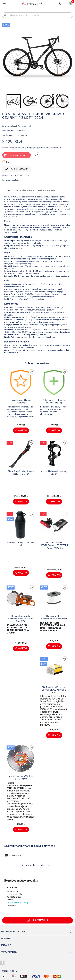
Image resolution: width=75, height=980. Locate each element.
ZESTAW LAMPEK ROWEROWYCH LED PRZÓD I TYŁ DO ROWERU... (54, 545)
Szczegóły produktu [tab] (24, 190)
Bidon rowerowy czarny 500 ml (21, 544)
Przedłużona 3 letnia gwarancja (21, 401)
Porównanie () (37, 920)
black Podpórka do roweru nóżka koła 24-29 (21, 473)
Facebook (2, 963)
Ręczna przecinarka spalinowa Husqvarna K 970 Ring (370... (21, 619)
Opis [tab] (8, 190)
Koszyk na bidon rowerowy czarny (54, 473)
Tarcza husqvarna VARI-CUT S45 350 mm (21, 777)
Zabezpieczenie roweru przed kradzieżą (54, 401)
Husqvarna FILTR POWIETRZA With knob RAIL (54, 617)
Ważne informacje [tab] (47, 190)
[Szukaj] (37, 15)
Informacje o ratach (11, 180)
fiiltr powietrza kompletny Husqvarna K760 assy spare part (54, 690)
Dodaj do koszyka (16, 155)
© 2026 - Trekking (9, 971)
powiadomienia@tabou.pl (18, 903)
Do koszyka (21, 430)
